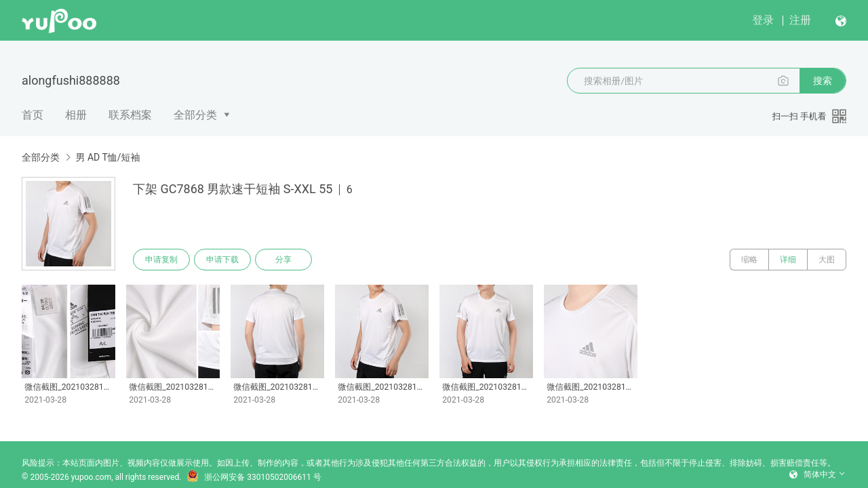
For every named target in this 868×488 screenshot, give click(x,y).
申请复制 (161, 260)
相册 (76, 115)
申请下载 (222, 260)
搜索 (823, 81)
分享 (283, 260)
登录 (763, 20)
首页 (33, 115)
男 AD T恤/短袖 (107, 157)
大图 (827, 260)
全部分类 (195, 115)
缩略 (749, 260)
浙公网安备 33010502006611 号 (254, 477)
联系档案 (130, 115)
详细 (788, 260)
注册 (800, 20)
